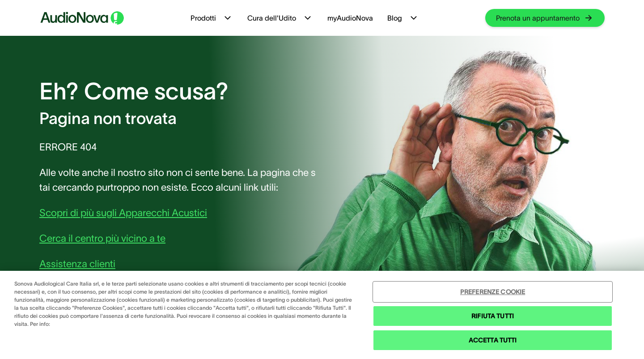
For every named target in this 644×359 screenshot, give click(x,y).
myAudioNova (350, 18)
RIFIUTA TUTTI (493, 316)
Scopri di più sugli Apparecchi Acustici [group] (123, 213)
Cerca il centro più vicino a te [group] (102, 238)
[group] (545, 18)
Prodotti (212, 18)
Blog (403, 18)
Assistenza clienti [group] (77, 264)
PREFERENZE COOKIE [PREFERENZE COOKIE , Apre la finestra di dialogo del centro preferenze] (493, 292)
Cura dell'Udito (280, 18)
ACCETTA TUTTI (493, 340)
